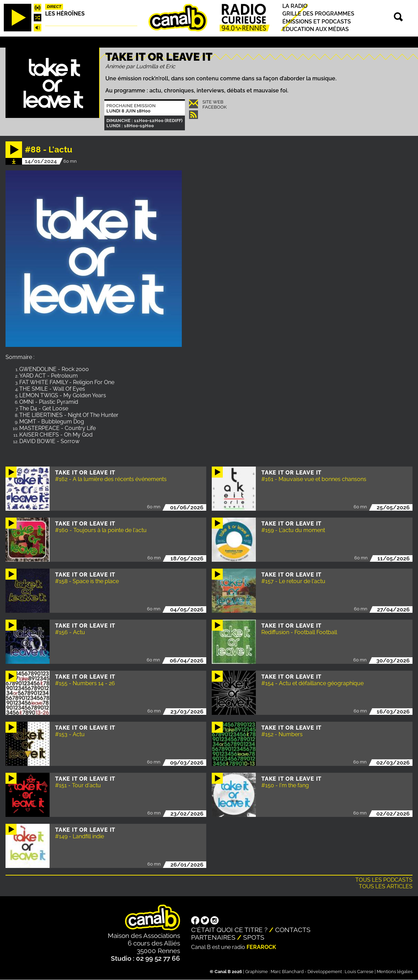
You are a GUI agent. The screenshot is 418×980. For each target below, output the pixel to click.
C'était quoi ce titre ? (229, 930)
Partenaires (213, 937)
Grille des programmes (318, 14)
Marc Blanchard (287, 972)
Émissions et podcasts (317, 22)
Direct (54, 7)
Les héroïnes (65, 14)
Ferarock (261, 947)
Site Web (213, 102)
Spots (254, 937)
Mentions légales (395, 972)
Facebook (215, 107)
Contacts (293, 930)
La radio (295, 6)
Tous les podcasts (384, 880)
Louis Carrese (359, 972)
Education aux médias (316, 29)
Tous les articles (386, 886)
